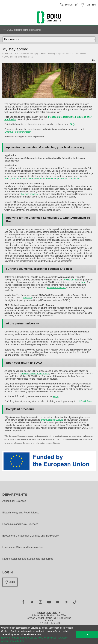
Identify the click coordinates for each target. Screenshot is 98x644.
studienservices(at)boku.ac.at (35, 374)
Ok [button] (87, 634)
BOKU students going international (24, 30)
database (27, 298)
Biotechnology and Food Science (21, 513)
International (81, 54)
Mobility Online (70, 280)
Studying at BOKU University (43, 54)
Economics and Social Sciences (20, 524)
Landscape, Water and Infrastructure (23, 547)
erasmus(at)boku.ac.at (52, 420)
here (83, 282)
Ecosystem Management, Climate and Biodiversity (31, 536)
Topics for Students (65, 54)
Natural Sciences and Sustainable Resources (28, 559)
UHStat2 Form (85, 401)
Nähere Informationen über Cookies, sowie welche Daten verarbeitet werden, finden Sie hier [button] (35, 639)
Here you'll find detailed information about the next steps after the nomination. (42, 179)
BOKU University (22, 54)
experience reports (56, 288)
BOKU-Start (7, 54)
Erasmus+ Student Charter (17, 132)
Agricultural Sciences (14, 501)
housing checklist (30, 194)
